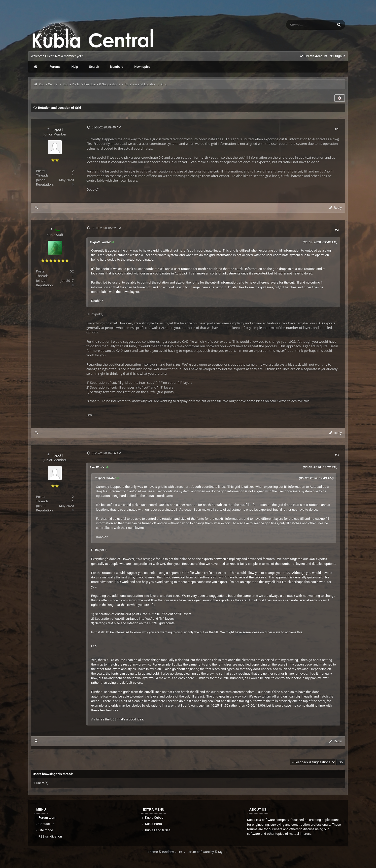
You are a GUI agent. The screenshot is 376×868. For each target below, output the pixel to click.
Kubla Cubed (152, 818)
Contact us (44, 824)
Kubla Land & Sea (156, 830)
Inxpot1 (57, 129)
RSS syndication (48, 836)
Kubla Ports (71, 84)
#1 (337, 129)
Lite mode (44, 830)
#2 (337, 230)
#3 (337, 455)
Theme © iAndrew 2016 (167, 852)
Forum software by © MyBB (207, 852)
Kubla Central (48, 84)
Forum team (45, 818)
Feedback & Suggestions (102, 84)
